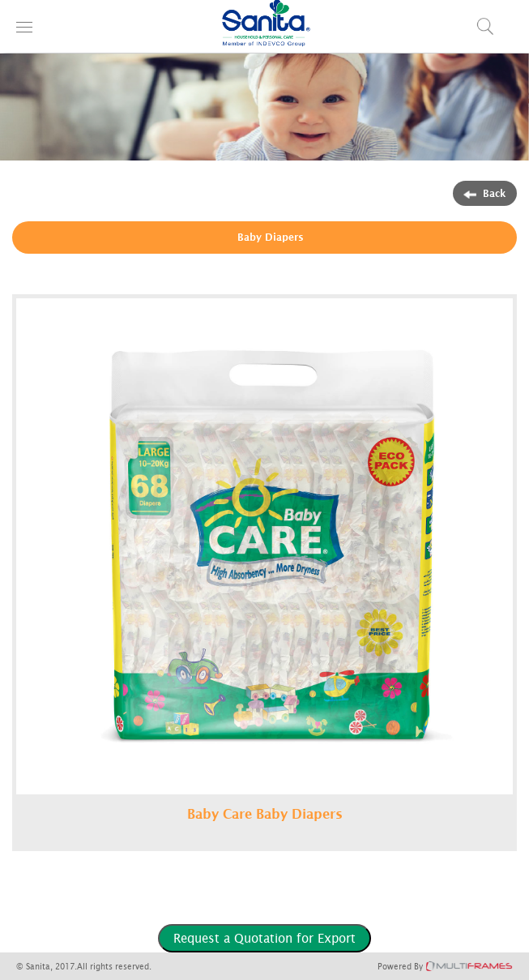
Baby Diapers (271, 237)
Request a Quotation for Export (264, 938)
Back (485, 193)
